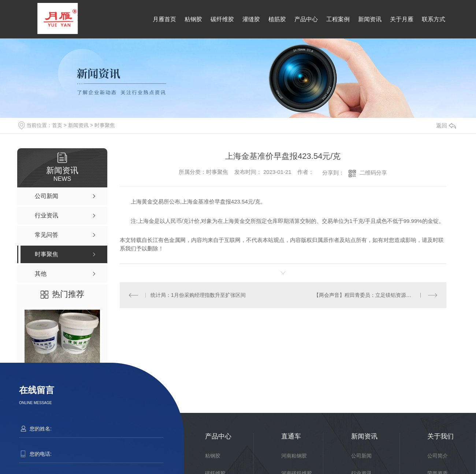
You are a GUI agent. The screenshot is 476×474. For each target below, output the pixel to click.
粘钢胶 (193, 19)
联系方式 (434, 19)
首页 (57, 125)
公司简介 (438, 456)
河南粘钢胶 (294, 456)
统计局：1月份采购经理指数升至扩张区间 (198, 295)
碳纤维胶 (222, 19)
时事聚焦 (105, 125)
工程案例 (338, 19)
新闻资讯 (370, 19)
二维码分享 (373, 173)
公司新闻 (361, 456)
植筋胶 (277, 19)
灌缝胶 (251, 19)
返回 (446, 125)
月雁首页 (164, 19)
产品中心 (306, 19)
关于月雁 (402, 19)
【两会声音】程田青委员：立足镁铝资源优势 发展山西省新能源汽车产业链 (375, 295)
